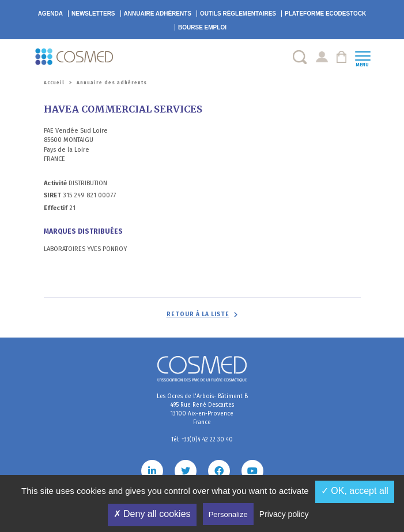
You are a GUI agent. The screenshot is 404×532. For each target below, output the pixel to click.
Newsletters (93, 14)
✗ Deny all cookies (152, 514)
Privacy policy (284, 514)
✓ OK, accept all (355, 491)
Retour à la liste (198, 314)
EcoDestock (325, 14)
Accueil (54, 83)
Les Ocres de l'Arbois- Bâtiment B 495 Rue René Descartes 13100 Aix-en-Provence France (202, 409)
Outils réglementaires (238, 14)
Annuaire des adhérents (112, 83)
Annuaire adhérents (158, 14)
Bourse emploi (202, 27)
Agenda (50, 14)
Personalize (228, 514)
